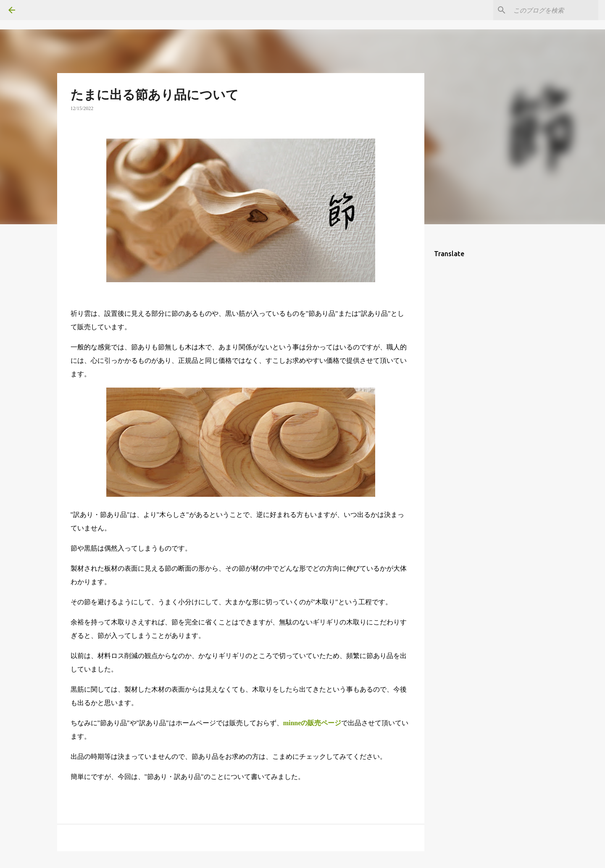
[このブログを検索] (554, 10)
